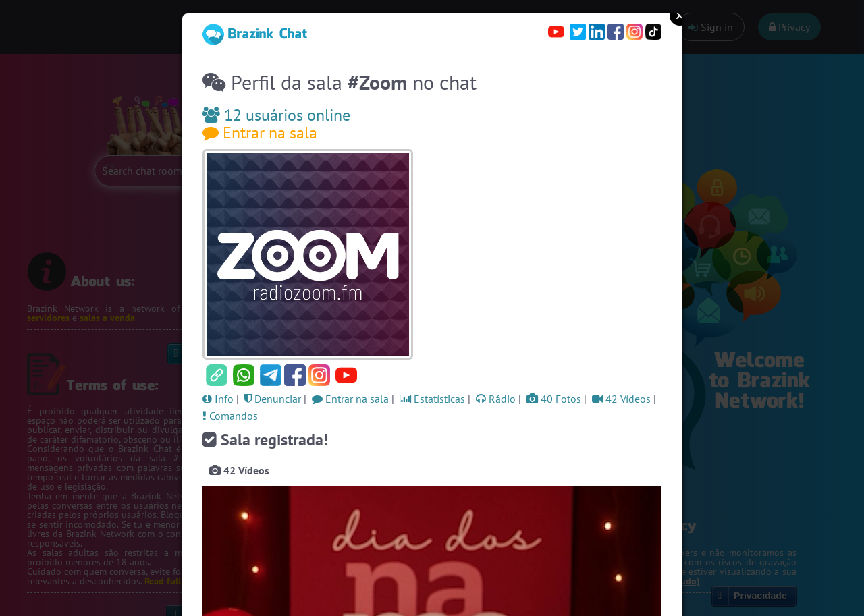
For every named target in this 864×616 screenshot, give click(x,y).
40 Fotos (554, 399)
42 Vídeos (621, 399)
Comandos (230, 416)
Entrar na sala (260, 133)
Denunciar (273, 399)
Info (218, 399)
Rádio (496, 399)
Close (680, 16)
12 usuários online (276, 115)
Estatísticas (432, 399)
